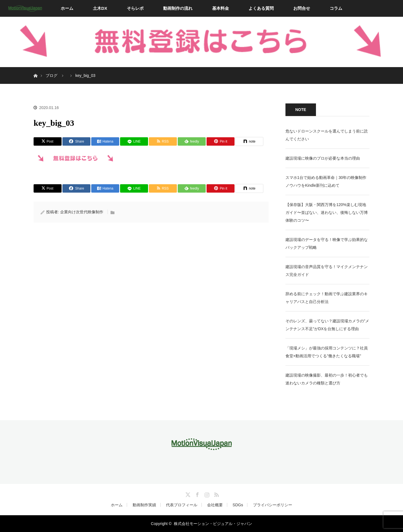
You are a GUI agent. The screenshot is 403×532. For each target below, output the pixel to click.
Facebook (197, 494)
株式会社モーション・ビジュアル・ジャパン (213, 524)
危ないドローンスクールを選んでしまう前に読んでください (327, 135)
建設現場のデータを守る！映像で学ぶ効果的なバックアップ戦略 (327, 243)
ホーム (67, 8)
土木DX (100, 8)
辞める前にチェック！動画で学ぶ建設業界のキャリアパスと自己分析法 (327, 298)
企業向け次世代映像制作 (82, 212)
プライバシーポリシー (273, 505)
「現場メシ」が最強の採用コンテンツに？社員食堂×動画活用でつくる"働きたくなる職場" (327, 352)
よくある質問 (261, 8)
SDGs (238, 505)
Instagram (206, 494)
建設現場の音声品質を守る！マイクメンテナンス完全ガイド (327, 271)
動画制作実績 (144, 505)
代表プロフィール (182, 505)
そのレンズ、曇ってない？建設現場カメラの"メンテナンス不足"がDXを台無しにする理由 (327, 325)
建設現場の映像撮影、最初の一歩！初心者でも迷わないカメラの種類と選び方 (327, 379)
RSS (216, 494)
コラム (336, 8)
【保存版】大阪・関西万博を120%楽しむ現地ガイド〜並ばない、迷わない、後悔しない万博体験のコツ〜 (327, 212)
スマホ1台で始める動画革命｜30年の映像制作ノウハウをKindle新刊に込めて (326, 181)
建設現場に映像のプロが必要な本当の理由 (323, 158)
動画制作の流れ (178, 8)
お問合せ (302, 8)
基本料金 (221, 8)
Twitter (187, 494)
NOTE (301, 110)
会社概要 (215, 505)
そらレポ (135, 8)
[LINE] (134, 141)
